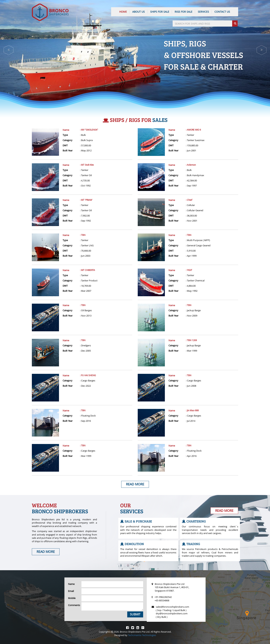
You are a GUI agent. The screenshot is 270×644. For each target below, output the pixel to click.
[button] (9, 50)
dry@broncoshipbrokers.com (172, 613)
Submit (135, 614)
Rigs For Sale (183, 12)
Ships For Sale (160, 12)
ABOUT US (139, 12)
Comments (73, 605)
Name (66, 130)
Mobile (72, 598)
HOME (123, 12)
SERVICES (203, 12)
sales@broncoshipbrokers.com (172, 607)
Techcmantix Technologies (142, 635)
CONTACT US (222, 12)
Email (71, 591)
